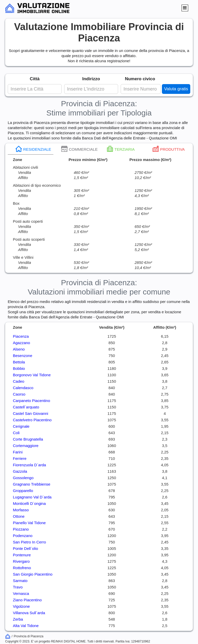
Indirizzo (91, 79)
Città (35, 79)
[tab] (31, 149)
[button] (185, 8)
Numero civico (140, 79)
